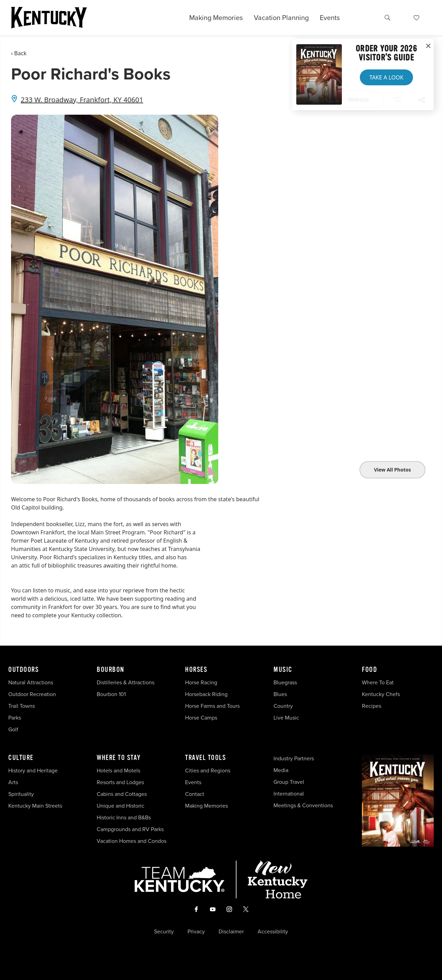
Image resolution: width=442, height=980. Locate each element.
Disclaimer (231, 932)
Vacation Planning (281, 18)
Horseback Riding (206, 694)
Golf (13, 729)
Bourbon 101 (111, 694)
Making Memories (216, 18)
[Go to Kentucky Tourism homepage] (49, 18)
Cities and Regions (208, 770)
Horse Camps (201, 718)
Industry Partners (294, 758)
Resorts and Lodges (120, 782)
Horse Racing (201, 682)
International (289, 794)
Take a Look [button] (386, 77)
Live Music (286, 718)
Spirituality (22, 794)
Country (283, 706)
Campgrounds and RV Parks (130, 829)
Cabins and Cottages (122, 794)
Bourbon (110, 670)
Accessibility (273, 932)
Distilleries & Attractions (126, 682)
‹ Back (19, 53)
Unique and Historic (121, 806)
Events (330, 18)
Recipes (372, 706)
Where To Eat (378, 682)
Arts (13, 782)
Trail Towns (22, 706)
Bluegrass (285, 682)
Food (369, 670)
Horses (196, 670)
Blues (280, 694)
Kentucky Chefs (381, 694)
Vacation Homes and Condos (132, 841)
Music (283, 670)
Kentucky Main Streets (35, 806)
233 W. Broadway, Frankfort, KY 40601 (82, 100)
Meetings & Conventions (303, 805)
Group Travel (289, 782)
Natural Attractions (31, 682)
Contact (195, 794)
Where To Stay (119, 758)
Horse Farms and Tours (212, 706)
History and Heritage (34, 770)
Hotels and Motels (118, 770)
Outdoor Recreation (32, 694)
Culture (21, 758)
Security (164, 932)
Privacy (196, 932)
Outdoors (23, 670)
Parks (15, 718)
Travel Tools (205, 758)
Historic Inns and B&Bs (124, 817)
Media (281, 770)
